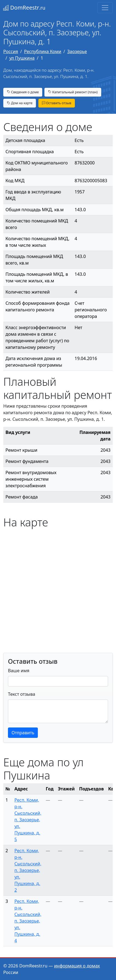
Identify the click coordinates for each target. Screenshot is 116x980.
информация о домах (77, 966)
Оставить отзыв (57, 103)
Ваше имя (19, 671)
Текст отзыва (22, 694)
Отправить (23, 733)
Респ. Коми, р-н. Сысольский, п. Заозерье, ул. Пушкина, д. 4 (28, 921)
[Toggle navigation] (105, 8)
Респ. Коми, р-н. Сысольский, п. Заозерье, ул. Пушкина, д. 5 (28, 820)
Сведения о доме (23, 92)
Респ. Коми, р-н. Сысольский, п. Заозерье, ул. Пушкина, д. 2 (28, 870)
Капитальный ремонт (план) (73, 92)
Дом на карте (20, 103)
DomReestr (24, 8)
